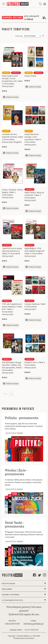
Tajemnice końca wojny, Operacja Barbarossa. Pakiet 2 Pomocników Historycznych (12, 252)
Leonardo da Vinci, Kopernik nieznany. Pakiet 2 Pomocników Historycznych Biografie (12, 138)
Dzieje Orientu (30, 76)
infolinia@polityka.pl (34, 624)
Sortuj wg (19, 36)
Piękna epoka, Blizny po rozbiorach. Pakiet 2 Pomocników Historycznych (34, 196)
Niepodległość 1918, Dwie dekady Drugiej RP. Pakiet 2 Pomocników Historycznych (35, 252)
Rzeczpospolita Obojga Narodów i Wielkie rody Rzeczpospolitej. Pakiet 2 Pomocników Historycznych (12, 368)
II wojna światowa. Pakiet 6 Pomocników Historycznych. (35, 307)
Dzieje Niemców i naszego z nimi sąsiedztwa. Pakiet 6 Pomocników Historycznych (33, 139)
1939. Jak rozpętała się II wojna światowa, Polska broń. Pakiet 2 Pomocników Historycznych (12, 309)
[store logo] (22, 4)
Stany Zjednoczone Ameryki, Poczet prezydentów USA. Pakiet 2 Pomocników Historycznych (12, 81)
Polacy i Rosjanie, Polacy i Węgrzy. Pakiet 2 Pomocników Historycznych (13, 194)
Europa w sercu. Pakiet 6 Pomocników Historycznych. (35, 365)
